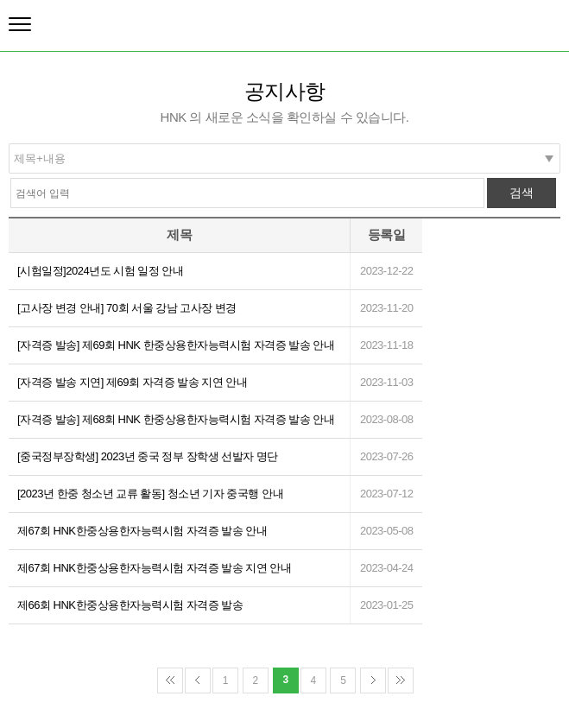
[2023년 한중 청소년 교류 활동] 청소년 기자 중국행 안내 (150, 494)
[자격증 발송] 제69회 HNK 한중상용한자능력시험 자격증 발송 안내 (176, 345)
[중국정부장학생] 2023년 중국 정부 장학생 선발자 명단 (148, 456)
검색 (522, 193)
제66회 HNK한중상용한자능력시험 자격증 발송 (130, 605)
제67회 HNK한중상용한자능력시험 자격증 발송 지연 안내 (154, 568)
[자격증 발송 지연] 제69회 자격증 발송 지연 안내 (132, 382)
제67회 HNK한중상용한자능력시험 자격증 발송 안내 (142, 531)
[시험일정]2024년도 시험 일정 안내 (100, 271)
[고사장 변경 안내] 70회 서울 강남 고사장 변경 (127, 308)
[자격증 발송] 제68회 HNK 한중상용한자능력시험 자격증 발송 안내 (176, 419)
